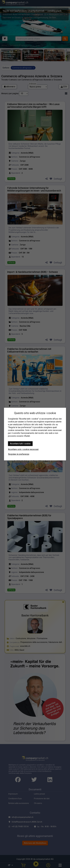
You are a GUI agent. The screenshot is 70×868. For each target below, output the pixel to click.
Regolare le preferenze (19, 454)
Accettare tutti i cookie (20, 443)
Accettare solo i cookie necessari (23, 449)
